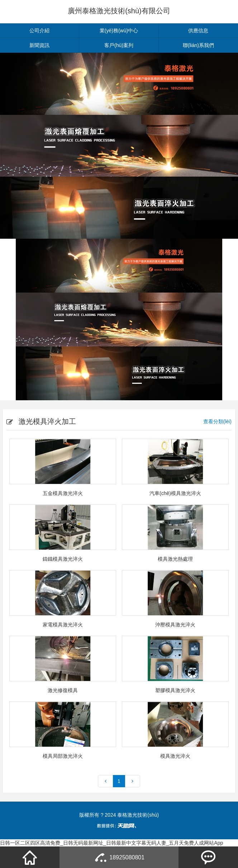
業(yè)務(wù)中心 (119, 31)
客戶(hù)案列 (119, 45)
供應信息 (198, 31)
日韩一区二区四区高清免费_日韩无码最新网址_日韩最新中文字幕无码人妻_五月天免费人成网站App (111, 843)
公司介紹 (39, 31)
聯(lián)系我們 (198, 45)
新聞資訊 (39, 45)
